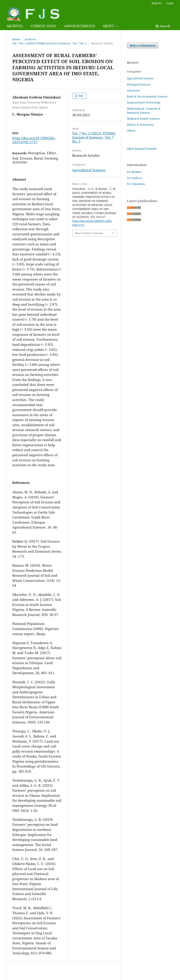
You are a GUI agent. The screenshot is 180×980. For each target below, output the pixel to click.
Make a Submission (143, 45)
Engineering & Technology (144, 102)
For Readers (134, 172)
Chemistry (133, 90)
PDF (81, 96)
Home (16, 39)
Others (131, 131)
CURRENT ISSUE (43, 26)
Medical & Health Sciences (143, 119)
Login (170, 3)
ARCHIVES (15, 26)
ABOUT (109, 26)
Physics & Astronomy (140, 125)
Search (163, 26)
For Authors (135, 178)
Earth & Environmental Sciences (147, 96)
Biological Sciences (139, 84)
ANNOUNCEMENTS (80, 26)
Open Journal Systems (142, 149)
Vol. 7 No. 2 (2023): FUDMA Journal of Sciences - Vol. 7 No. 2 (49, 43)
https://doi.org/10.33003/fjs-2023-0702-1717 (34, 140)
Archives (30, 39)
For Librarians (136, 184)
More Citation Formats (89, 233)
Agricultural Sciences (89, 170)
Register (157, 3)
